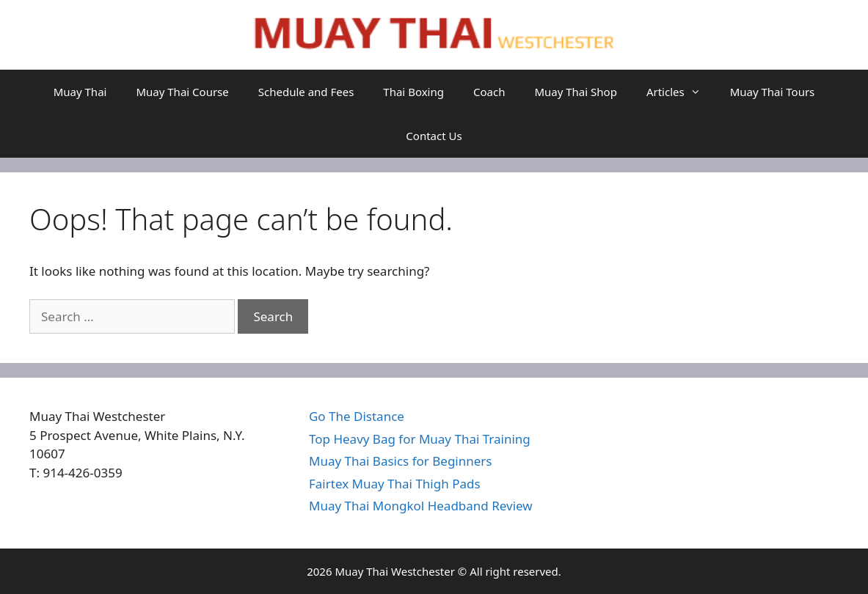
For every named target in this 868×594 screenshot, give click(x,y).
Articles (681, 92)
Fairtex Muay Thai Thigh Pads (395, 484)
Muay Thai (80, 92)
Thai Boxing (413, 92)
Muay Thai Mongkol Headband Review (421, 506)
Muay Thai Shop (575, 92)
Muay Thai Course (182, 92)
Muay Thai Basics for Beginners (401, 461)
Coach (489, 92)
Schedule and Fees (306, 92)
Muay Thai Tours (773, 92)
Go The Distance (357, 416)
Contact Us (434, 136)
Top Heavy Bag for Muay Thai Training (420, 439)
